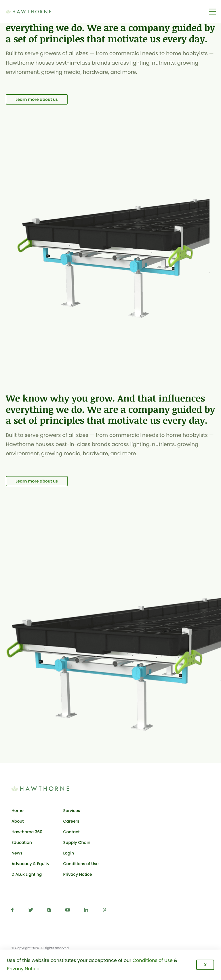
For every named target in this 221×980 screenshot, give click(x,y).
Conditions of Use (81, 864)
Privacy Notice (78, 874)
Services (72, 811)
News (17, 853)
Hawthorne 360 (27, 832)
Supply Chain (77, 842)
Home (18, 811)
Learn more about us (37, 99)
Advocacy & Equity (31, 864)
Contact (72, 832)
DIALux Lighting (27, 874)
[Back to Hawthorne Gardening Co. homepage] (37, 11)
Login (81, 854)
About (18, 821)
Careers (71, 821)
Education (22, 842)
